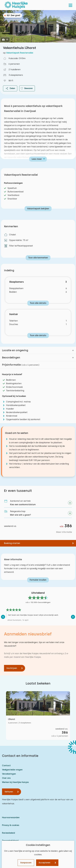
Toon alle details (38, 303)
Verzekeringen (9, 774)
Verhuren (9, 792)
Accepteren (44, 863)
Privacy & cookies (11, 825)
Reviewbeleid (8, 833)
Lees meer (37, 159)
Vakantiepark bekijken (38, 209)
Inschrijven (12, 668)
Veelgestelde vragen (12, 770)
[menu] (70, 5)
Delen (10, 88)
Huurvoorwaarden (11, 817)
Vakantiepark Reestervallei (20, 53)
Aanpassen (26, 863)
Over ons (6, 778)
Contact (6, 766)
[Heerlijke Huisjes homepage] (16, 5)
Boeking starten (12, 543)
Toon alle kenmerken (38, 258)
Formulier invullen (38, 580)
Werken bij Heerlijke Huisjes (15, 782)
